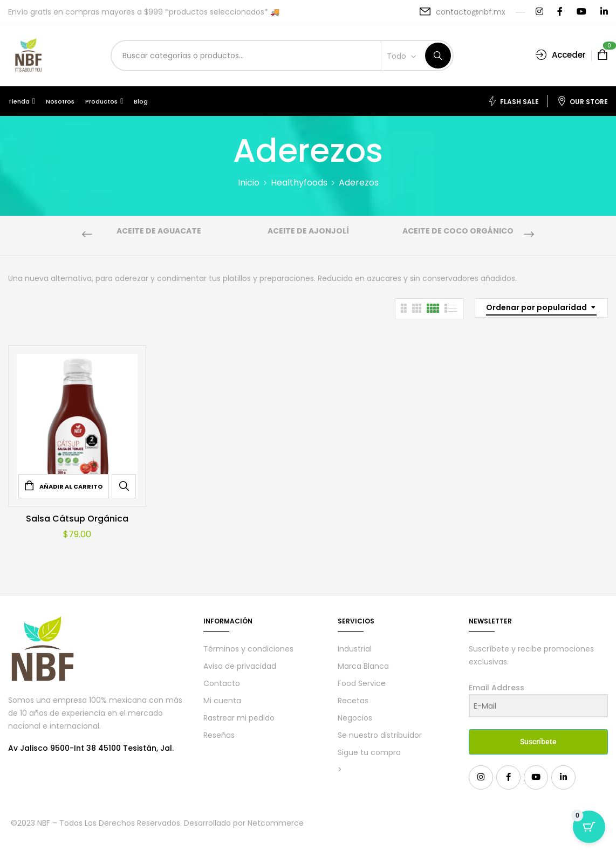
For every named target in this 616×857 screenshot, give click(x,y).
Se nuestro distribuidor (380, 735)
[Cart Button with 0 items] (589, 830)
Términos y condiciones (248, 649)
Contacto (222, 683)
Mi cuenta (222, 701)
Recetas (353, 701)
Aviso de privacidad (240, 666)
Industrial (355, 649)
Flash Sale (513, 101)
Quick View (124, 486)
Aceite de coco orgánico (458, 231)
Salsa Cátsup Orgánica (77, 519)
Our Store (583, 101)
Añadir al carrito (71, 486)
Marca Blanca (363, 666)
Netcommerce (276, 823)
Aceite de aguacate (159, 231)
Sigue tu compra (369, 752)
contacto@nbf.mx (471, 12)
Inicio (249, 183)
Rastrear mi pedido (239, 718)
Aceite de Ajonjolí (308, 231)
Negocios (355, 718)
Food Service (362, 683)
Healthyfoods (299, 183)
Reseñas (219, 735)
